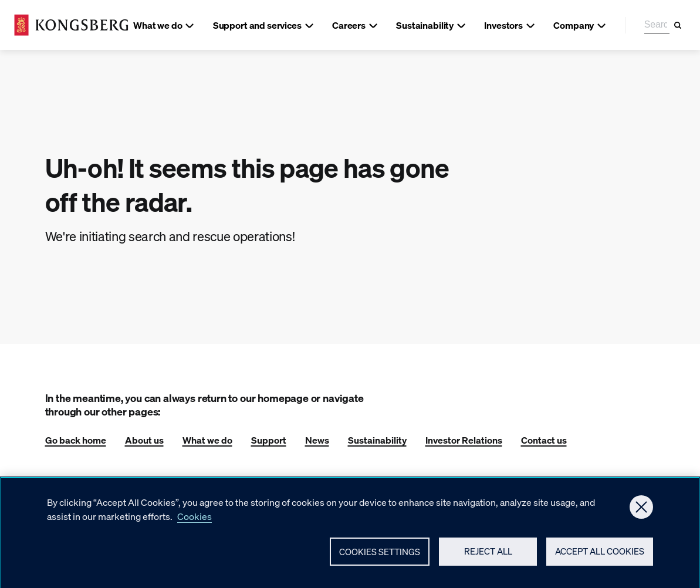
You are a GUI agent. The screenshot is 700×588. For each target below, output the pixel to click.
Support (269, 440)
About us (144, 440)
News (317, 440)
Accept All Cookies (600, 556)
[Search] (678, 25)
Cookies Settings (380, 556)
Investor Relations (464, 440)
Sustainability (377, 440)
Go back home (76, 440)
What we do (207, 440)
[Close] (641, 512)
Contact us (544, 440)
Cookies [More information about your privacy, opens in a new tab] (195, 521)
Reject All (488, 556)
